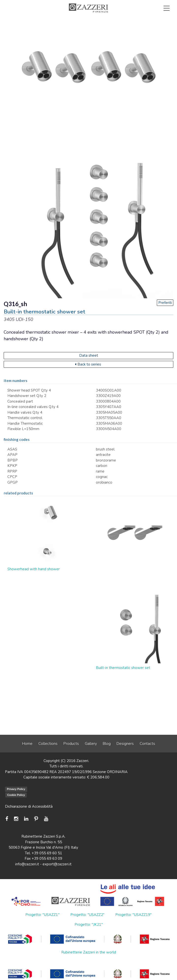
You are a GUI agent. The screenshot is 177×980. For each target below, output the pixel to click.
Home (27, 744)
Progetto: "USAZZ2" (87, 915)
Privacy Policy (16, 789)
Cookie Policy (16, 795)
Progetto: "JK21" (89, 925)
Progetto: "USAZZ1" (42, 915)
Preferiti (165, 303)
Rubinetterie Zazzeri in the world (89, 952)
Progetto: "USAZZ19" (133, 915)
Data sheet (89, 355)
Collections (48, 744)
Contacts (147, 744)
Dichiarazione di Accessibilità (29, 806)
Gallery (91, 744)
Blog (107, 744)
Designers (125, 744)
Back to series (88, 364)
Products (71, 744)
